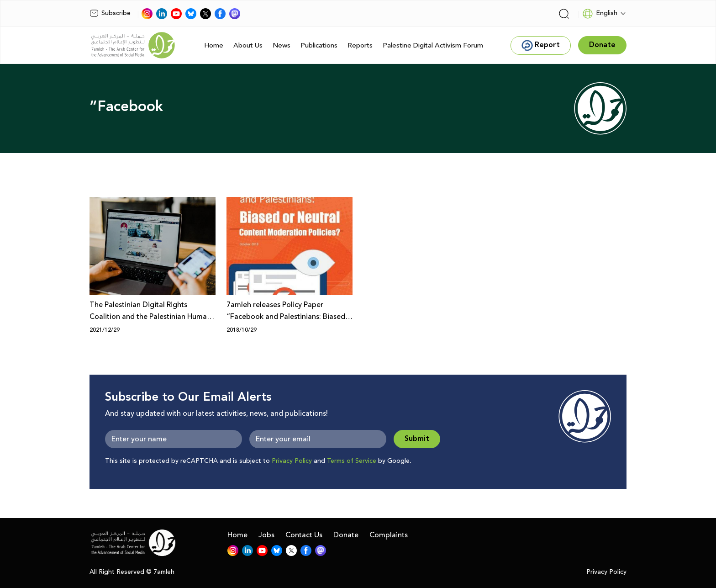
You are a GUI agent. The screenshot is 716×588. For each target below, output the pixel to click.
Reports (360, 45)
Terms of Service (352, 461)
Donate (346, 535)
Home (214, 45)
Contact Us (304, 535)
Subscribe (110, 13)
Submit (417, 439)
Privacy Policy (292, 461)
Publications (319, 45)
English (600, 14)
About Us (248, 45)
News (282, 45)
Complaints (389, 535)
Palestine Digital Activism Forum (433, 45)
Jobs (266, 535)
